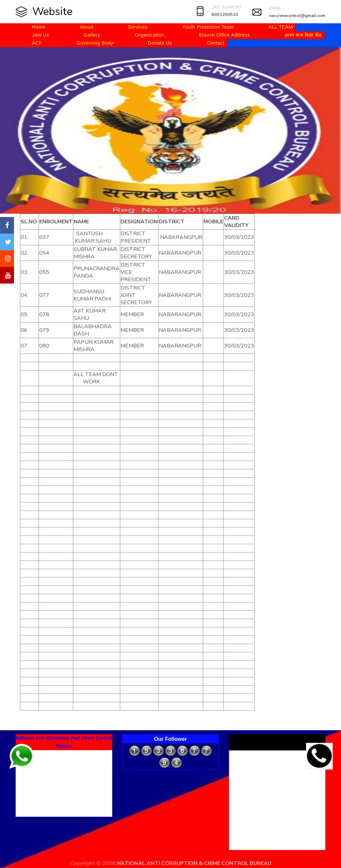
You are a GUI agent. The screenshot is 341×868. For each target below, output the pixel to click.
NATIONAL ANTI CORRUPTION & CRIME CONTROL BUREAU (194, 863)
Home (39, 27)
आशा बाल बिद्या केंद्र (303, 35)
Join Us (41, 35)
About (87, 27)
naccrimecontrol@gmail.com (297, 16)
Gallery (92, 35)
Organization (150, 35)
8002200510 (225, 15)
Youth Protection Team (208, 27)
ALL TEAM (281, 27)
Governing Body (95, 43)
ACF (37, 43)
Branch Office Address (224, 35)
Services (138, 27)
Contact (216, 43)
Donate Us (160, 43)
